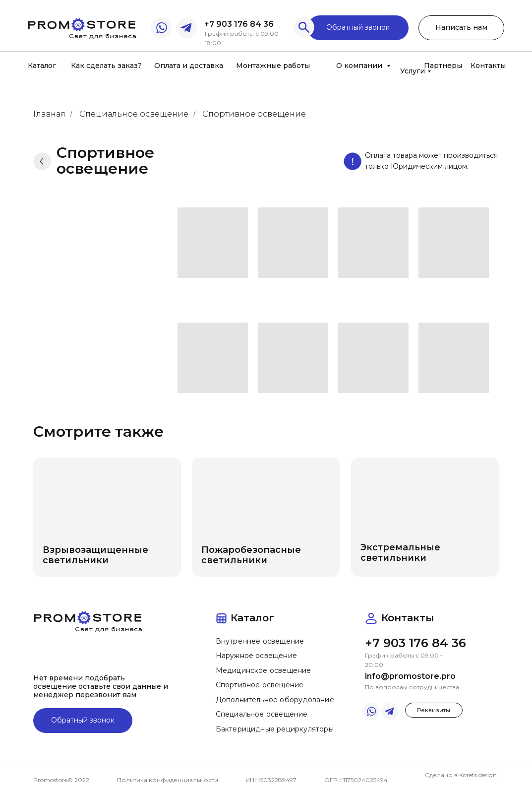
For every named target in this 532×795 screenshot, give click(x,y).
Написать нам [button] (461, 27)
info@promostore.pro (410, 676)
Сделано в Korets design (461, 775)
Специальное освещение (134, 114)
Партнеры (443, 66)
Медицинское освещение (264, 670)
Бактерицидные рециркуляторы (275, 729)
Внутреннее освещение (260, 641)
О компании (360, 66)
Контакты (488, 66)
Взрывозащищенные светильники (95, 555)
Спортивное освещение (254, 114)
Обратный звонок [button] (358, 27)
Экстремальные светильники (400, 553)
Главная (49, 114)
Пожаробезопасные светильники (251, 555)
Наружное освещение (257, 656)
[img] (82, 27)
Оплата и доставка (189, 66)
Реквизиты (434, 710)
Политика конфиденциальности (168, 780)
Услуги (413, 71)
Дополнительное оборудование (275, 700)
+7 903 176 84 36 (239, 24)
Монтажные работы (273, 66)
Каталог (42, 66)
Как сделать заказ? (106, 66)
